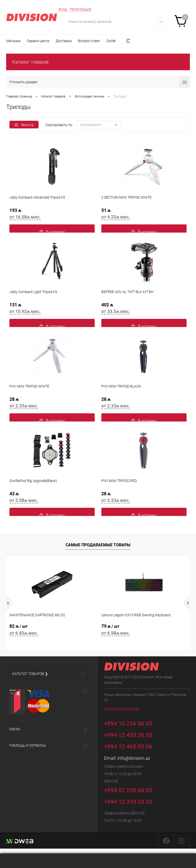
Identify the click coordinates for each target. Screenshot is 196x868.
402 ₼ (144, 309)
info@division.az (134, 758)
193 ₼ (52, 214)
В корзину (52, 232)
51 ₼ (144, 214)
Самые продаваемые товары (98, 545)
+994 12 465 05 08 (128, 747)
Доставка (64, 41)
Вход (63, 9)
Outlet (111, 41)
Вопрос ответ (89, 41)
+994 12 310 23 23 (128, 802)
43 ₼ (52, 498)
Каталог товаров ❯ (30, 674)
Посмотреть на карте (122, 708)
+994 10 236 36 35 (132, 723)
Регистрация (81, 9)
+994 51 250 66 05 (132, 789)
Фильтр (24, 125)
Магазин (13, 41)
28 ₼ (52, 403)
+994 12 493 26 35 (128, 735)
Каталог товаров (30, 62)
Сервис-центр (38, 41)
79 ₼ (144, 630)
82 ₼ (52, 630)
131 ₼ (52, 309)
